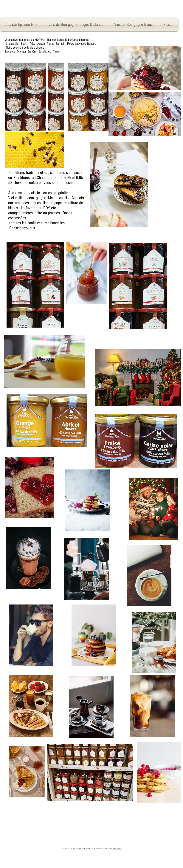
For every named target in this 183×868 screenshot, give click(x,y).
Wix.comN (117, 849)
